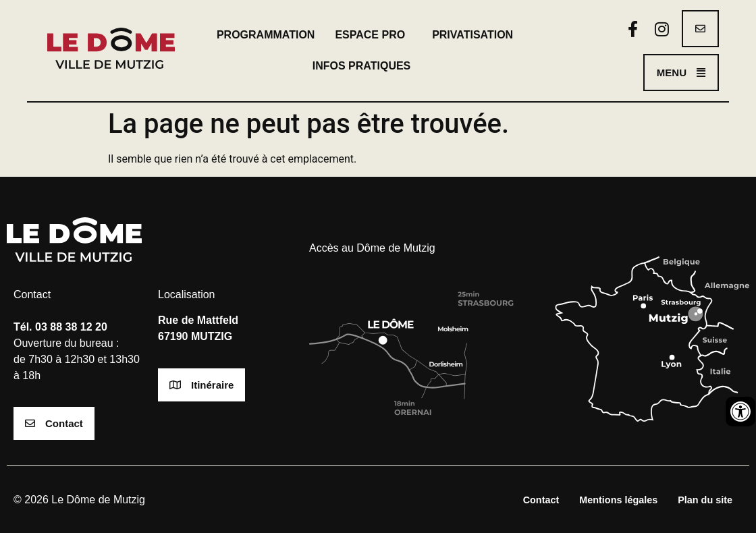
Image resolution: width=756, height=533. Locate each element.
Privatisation (473, 35)
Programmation (266, 35)
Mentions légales (618, 500)
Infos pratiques (365, 66)
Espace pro (373, 35)
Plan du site (705, 500)
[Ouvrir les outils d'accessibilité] (740, 412)
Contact (541, 500)
